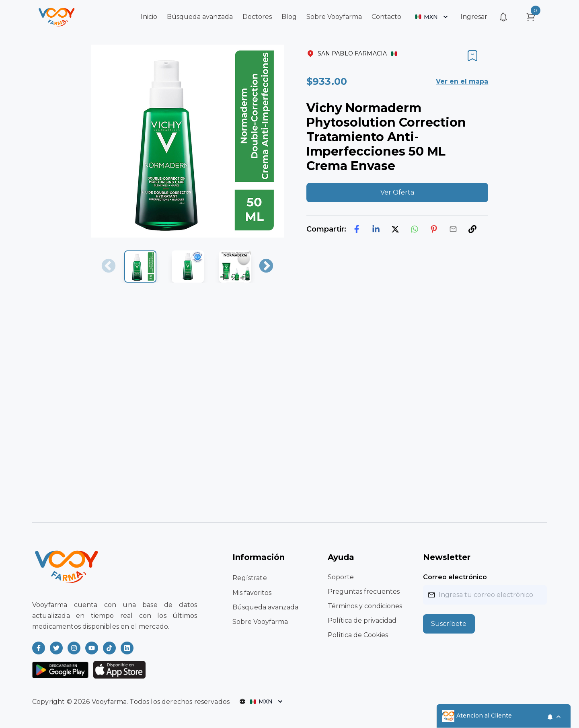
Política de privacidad (362, 620)
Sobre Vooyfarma (334, 17)
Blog (289, 17)
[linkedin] (376, 229)
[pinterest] (434, 229)
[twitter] (395, 229)
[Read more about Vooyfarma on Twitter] (56, 648)
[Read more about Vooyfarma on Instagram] (74, 648)
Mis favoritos (252, 593)
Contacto (386, 17)
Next (266, 267)
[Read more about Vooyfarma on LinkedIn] (127, 648)
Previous (109, 267)
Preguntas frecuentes (364, 592)
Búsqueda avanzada (200, 17)
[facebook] (357, 229)
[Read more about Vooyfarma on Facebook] (39, 648)
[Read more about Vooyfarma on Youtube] (92, 648)
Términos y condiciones (365, 606)
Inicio (149, 17)
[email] (453, 229)
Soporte (341, 577)
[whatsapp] (415, 229)
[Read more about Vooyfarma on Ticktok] (109, 648)
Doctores (257, 17)
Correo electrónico (455, 577)
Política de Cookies (358, 635)
